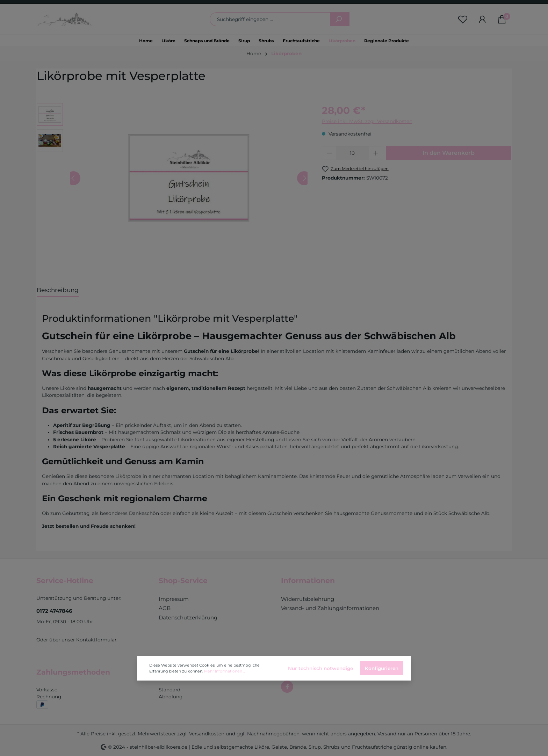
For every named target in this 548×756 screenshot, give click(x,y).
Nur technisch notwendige (320, 668)
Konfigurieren (382, 668)
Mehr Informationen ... (225, 671)
